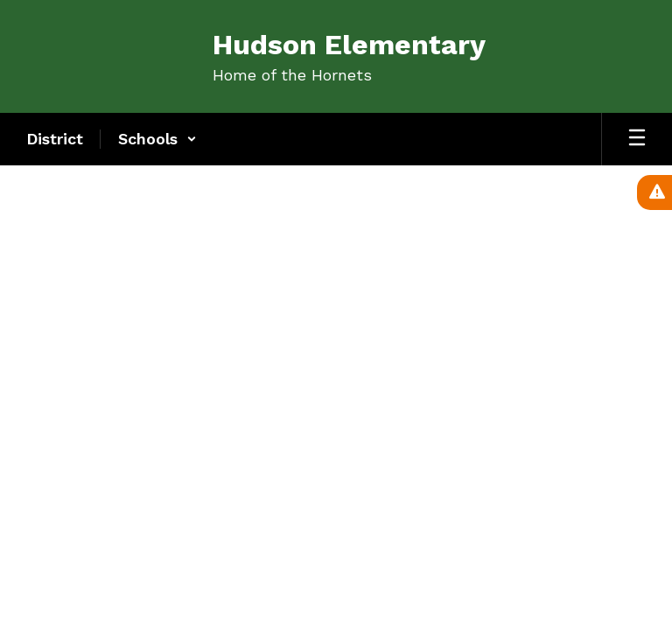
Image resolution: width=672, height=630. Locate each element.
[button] (157, 139)
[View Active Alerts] (654, 192)
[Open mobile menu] (637, 139)
